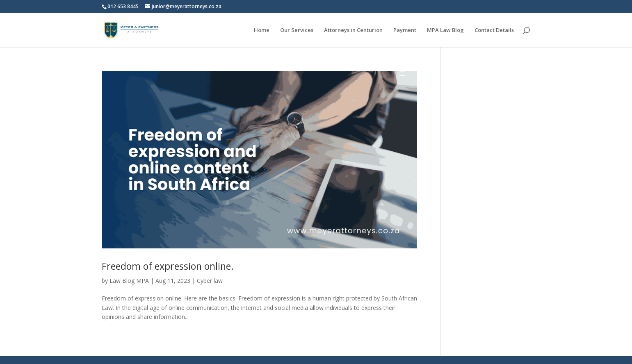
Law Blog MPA (129, 281)
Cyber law (210, 281)
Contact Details (494, 30)
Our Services (297, 30)
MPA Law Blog (445, 30)
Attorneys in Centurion (353, 30)
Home (262, 30)
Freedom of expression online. (168, 266)
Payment (405, 30)
